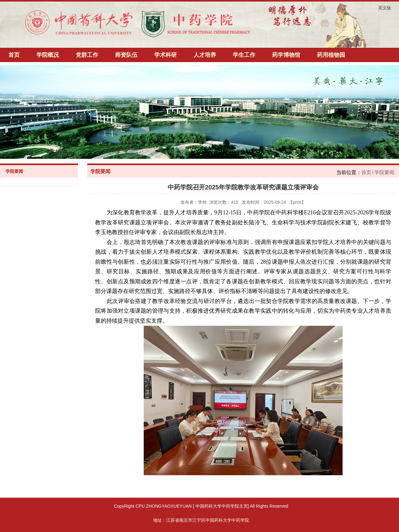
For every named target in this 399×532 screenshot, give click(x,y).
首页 (14, 55)
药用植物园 (331, 55)
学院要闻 (384, 172)
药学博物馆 (286, 55)
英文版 (385, 8)
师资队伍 (126, 55)
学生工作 (244, 55)
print (297, 202)
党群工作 (87, 55)
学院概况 (48, 55)
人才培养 (205, 55)
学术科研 (166, 55)
